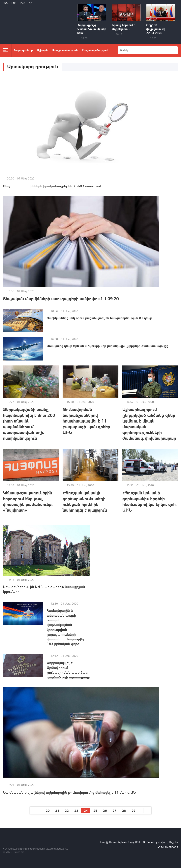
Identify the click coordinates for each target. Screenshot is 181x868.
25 (95, 810)
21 (57, 810)
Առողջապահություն (65, 50)
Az (30, 3)
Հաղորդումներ (23, 50)
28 (124, 810)
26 (105, 810)
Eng (14, 3)
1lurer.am (19, 852)
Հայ (5, 3)
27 (114, 810)
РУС (23, 3)
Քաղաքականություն (95, 50)
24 (86, 810)
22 (67, 810)
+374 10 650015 (168, 847)
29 (134, 810)
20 (48, 810)
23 (76, 810)
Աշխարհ (42, 50)
